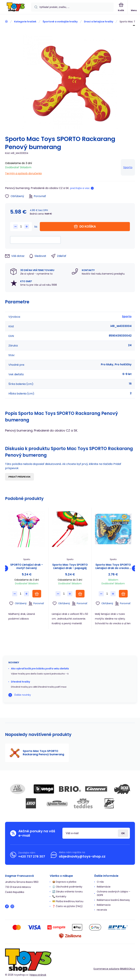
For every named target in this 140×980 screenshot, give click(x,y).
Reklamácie (104, 887)
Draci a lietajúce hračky (99, 22)
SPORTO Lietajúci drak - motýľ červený (27, 566)
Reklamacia (104, 905)
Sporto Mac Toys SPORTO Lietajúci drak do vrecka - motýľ (113, 566)
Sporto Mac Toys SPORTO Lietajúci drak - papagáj (70, 566)
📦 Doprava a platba (64, 882)
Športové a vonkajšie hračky (60, 22)
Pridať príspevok (19, 477)
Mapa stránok (38, 975)
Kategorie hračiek (25, 22)
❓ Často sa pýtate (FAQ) (67, 906)
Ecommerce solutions (107, 969)
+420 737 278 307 (32, 856)
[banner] (16, 7)
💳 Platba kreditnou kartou (68, 901)
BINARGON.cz (128, 969)
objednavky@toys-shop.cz (82, 856)
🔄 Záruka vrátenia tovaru (67, 892)
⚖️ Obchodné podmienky (67, 887)
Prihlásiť (123, 833)
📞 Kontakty (59, 896)
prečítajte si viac (80, 188)
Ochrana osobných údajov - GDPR (114, 893)
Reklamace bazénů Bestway (113, 900)
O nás (100, 882)
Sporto (128, 167)
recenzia (102, 910)
